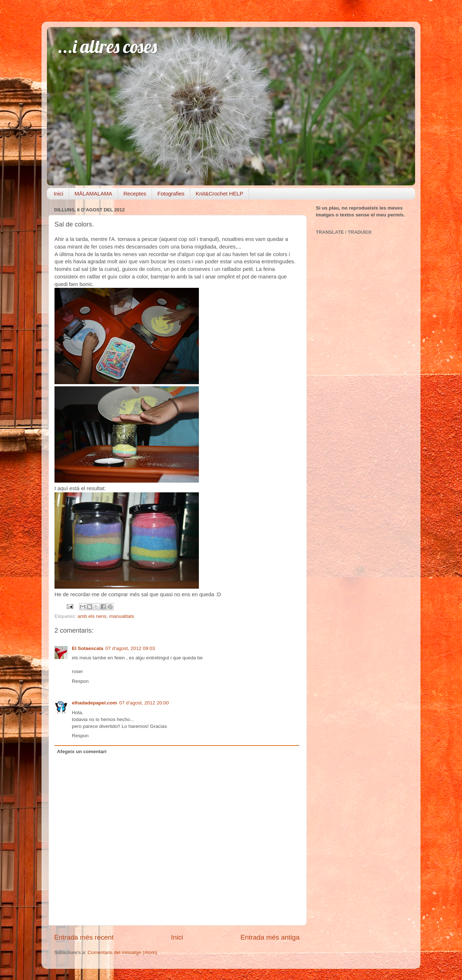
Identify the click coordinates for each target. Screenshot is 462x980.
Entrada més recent (84, 937)
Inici (59, 194)
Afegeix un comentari (82, 752)
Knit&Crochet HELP (219, 194)
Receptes (135, 194)
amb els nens (92, 616)
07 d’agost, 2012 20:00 (144, 703)
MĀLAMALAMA (93, 194)
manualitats (122, 616)
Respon (80, 681)
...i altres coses (107, 46)
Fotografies (171, 194)
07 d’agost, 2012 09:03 (130, 648)
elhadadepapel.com (94, 703)
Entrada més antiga (270, 937)
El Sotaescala (88, 648)
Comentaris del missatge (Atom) (123, 952)
